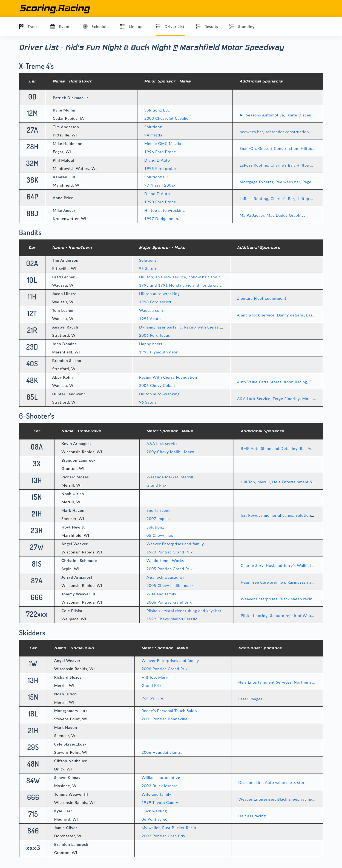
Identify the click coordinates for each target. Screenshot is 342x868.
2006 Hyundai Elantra (162, 752)
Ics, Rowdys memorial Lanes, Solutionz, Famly (284, 515)
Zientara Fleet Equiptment (262, 298)
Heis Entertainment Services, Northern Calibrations (287, 682)
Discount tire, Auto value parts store (272, 782)
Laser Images (250, 699)
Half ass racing (252, 816)
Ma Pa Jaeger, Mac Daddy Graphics (273, 215)
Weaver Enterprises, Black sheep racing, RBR (283, 599)
